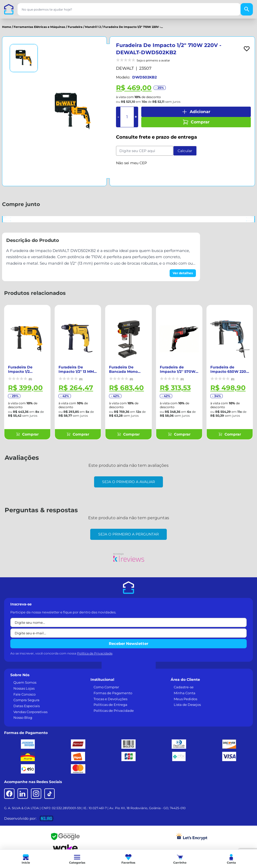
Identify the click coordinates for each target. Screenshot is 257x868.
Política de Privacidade (95, 648)
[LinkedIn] (23, 788)
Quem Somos (25, 677)
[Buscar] (247, 9)
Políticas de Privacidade (114, 705)
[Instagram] (36, 788)
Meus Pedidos (185, 694)
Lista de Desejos (187, 699)
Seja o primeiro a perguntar (128, 529)
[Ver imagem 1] (24, 58)
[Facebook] (9, 788)
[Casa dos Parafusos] (9, 9)
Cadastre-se (184, 682)
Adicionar (196, 112)
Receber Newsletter (128, 638)
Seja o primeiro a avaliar (128, 477)
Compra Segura (26, 695)
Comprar (196, 122)
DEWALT (125, 68)
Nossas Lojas (24, 683)
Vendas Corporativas (30, 707)
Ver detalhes (183, 273)
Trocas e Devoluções (110, 694)
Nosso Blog (23, 712)
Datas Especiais (27, 701)
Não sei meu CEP (131, 163)
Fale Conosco (24, 689)
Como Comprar (106, 682)
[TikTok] (49, 788)
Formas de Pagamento (113, 688)
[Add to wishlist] (247, 49)
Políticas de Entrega (110, 699)
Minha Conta (185, 688)
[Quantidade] (127, 117)
